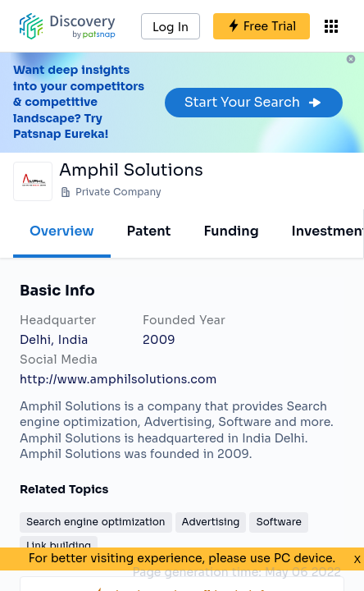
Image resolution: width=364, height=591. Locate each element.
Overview (62, 231)
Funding (231, 231)
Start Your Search (254, 102)
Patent (149, 231)
